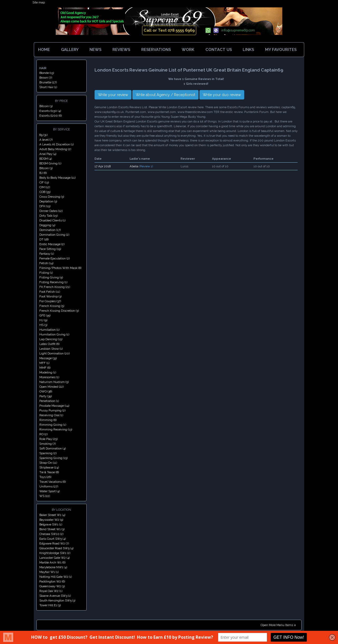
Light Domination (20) (55, 353)
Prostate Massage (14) (54, 406)
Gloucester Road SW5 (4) (56, 548)
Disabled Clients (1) (52, 220)
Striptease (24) (49, 467)
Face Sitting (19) (50, 249)
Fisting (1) (46, 273)
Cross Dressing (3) (52, 197)
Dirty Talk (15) (48, 216)
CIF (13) (44, 182)
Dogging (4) (47, 225)
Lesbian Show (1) (51, 349)
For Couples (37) (50, 301)
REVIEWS (121, 50)
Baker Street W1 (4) (52, 515)
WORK (188, 50)
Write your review (113, 95)
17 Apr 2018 (103, 166)
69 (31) (43, 135)
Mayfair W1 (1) (49, 572)
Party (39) (46, 396)
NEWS (95, 50)
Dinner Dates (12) (51, 211)
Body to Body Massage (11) (57, 178)
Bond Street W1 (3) (52, 529)
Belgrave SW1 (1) (51, 524)
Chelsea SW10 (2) (51, 534)
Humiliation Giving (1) (54, 334)
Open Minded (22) (51, 387)
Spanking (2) (48, 453)
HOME (44, 50)
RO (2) (43, 434)
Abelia (134, 166)
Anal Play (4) (48, 154)
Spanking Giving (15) (53, 458)
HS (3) (43, 325)
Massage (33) (48, 358)
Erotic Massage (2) (52, 244)
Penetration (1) (49, 401)
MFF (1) (44, 363)
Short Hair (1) (48, 87)
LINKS (248, 50)
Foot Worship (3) (50, 296)
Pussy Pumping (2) (52, 410)
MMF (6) (45, 368)
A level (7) (46, 140)
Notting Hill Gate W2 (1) (56, 577)
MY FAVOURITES (282, 50)
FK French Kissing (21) (55, 287)
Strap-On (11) (48, 463)
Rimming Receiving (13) (56, 429)
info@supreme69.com (238, 30)
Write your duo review (222, 95)
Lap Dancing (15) (51, 339)
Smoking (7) (48, 444)
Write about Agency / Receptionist (165, 95)
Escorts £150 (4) (50, 111)
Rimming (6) (48, 420)
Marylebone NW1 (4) (53, 567)
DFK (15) (45, 206)
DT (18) (44, 239)
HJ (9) (43, 320)
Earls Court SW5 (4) (53, 539)
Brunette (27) (48, 82)
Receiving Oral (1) (51, 415)
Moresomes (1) (49, 377)
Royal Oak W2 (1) (51, 591)
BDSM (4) (46, 159)
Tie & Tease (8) (49, 472)
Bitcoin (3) (46, 106)
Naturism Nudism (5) (54, 382)
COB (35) (45, 192)
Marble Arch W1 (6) (52, 562)
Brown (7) (46, 78)
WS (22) (45, 496)
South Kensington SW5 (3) (57, 600)
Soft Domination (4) (53, 448)
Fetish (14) (46, 263)
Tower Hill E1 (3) (50, 605)
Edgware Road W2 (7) (54, 543)
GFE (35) (45, 315)
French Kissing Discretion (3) (59, 311)
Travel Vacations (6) (53, 482)
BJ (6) (43, 173)
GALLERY (70, 50)
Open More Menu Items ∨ (278, 625)
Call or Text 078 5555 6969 (169, 30)
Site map (39, 2)
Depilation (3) (48, 201)
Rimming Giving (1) (53, 425)
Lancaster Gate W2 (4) (55, 558)
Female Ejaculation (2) (55, 258)
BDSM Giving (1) (50, 163)
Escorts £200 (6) (51, 116)
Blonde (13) (47, 73)
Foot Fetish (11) (50, 292)
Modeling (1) (48, 372)
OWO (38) (46, 391)
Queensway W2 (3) (52, 586)
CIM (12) (45, 187)
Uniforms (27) (49, 486)
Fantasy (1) (47, 254)
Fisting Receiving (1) (53, 282)
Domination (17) (50, 230)
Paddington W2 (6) (52, 581)
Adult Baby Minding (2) (55, 149)
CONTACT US (219, 50)
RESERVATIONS (156, 50)
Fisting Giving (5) (51, 277)
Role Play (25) (48, 439)
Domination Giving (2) (54, 235)
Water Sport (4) (50, 491)
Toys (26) (45, 477)
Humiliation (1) (49, 330)
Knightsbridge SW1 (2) (55, 553)
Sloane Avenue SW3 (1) (55, 596)
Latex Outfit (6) (49, 344)
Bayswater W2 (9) (51, 520)
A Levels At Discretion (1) (57, 144)
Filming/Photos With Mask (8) (60, 268)
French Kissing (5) (52, 306)
